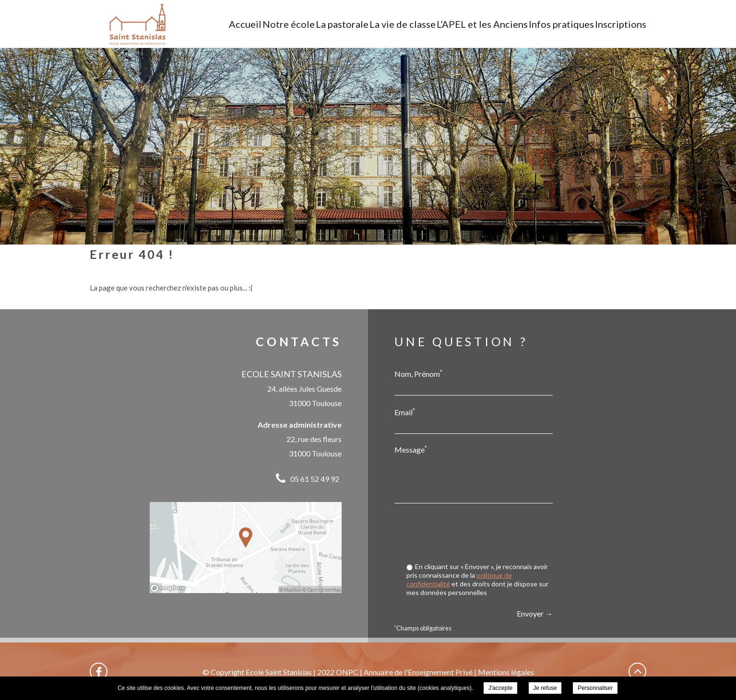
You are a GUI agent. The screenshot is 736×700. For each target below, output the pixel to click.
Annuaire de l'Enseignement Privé (418, 672)
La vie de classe (403, 24)
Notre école (289, 24)
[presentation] (480, 534)
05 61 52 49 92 (315, 479)
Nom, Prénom (418, 373)
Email (405, 412)
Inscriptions (621, 24)
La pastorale (342, 24)
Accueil (245, 24)
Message (411, 449)
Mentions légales (506, 672)
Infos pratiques (561, 24)
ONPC (347, 672)
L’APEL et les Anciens (482, 24)
